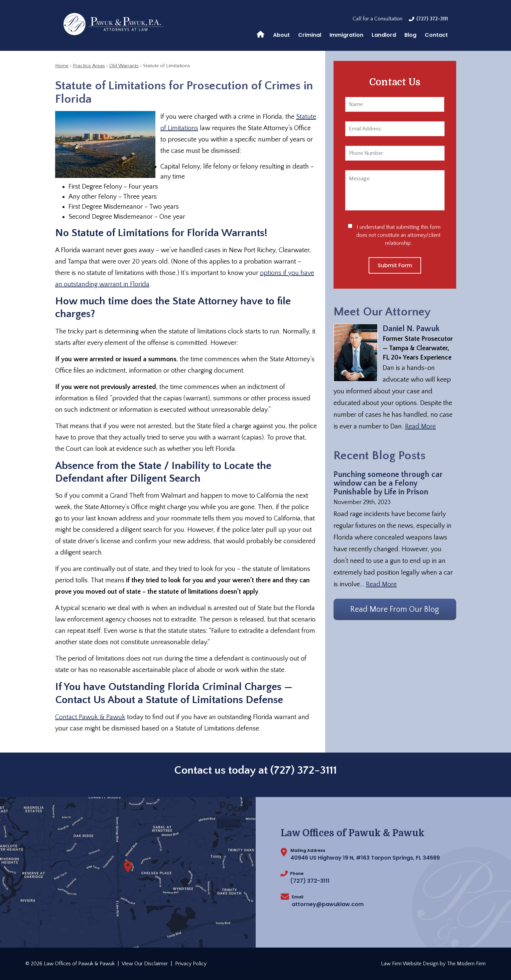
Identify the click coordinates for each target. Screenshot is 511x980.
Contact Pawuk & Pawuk (90, 717)
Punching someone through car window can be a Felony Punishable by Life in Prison (388, 483)
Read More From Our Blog (395, 609)
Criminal (310, 35)
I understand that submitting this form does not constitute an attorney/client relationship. (398, 235)
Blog (410, 35)
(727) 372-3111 (432, 19)
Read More (420, 426)
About (281, 35)
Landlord (384, 35)
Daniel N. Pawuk (411, 329)
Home (261, 34)
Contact (436, 35)
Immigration (346, 35)
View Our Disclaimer (145, 964)
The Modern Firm (466, 964)
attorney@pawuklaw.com (328, 904)
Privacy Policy (191, 964)
